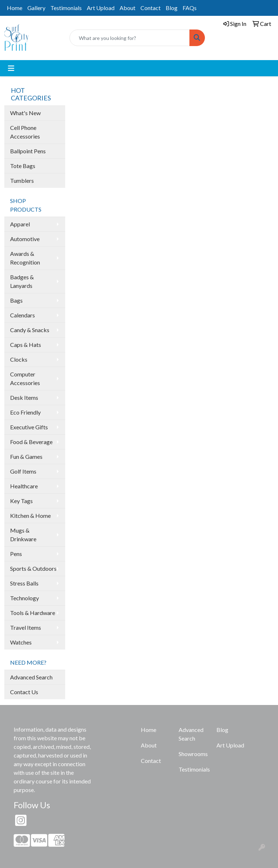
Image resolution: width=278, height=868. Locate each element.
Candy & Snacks (30, 330)
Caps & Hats (26, 345)
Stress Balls (24, 583)
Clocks (19, 359)
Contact (151, 8)
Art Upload (101, 8)
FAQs (190, 8)
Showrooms (193, 754)
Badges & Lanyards (22, 281)
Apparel (20, 224)
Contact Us (24, 692)
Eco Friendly (25, 412)
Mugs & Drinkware (23, 535)
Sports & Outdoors (33, 568)
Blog (172, 8)
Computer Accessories (25, 378)
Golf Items (23, 471)
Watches (21, 642)
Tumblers (22, 180)
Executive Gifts (29, 427)
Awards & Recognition (25, 258)
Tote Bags (23, 166)
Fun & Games (26, 456)
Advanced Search (31, 677)
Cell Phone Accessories (25, 132)
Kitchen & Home (30, 516)
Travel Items (26, 627)
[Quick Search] (130, 38)
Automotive (25, 239)
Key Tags (21, 501)
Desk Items (24, 397)
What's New (25, 113)
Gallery (36, 8)
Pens (16, 554)
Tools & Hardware (33, 613)
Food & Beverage (31, 442)
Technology (24, 598)
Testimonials (66, 8)
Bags (16, 300)
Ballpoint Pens (28, 151)
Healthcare (24, 486)
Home (15, 8)
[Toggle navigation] (11, 68)
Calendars (23, 315)
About (127, 8)
